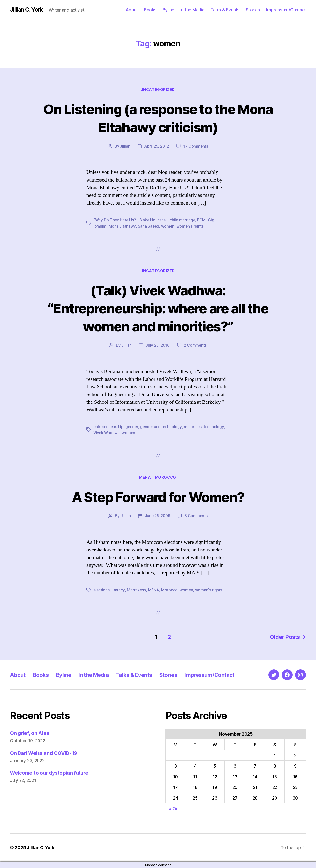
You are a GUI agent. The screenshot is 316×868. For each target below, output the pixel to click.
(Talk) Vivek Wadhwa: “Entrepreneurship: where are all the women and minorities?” (158, 308)
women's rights (191, 227)
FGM (203, 221)
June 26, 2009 (158, 517)
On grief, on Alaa (30, 733)
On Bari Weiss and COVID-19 (45, 753)
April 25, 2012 (157, 147)
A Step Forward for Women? (158, 497)
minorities (195, 427)
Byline (168, 10)
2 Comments (196, 346)
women (168, 227)
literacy (119, 591)
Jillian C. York (27, 10)
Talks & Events (225, 10)
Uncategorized (158, 90)
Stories (253, 10)
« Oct (174, 809)
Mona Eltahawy (123, 227)
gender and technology (163, 427)
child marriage (184, 221)
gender (133, 427)
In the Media (192, 10)
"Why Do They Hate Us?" (116, 221)
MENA (145, 478)
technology (216, 427)
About (132, 10)
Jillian (124, 147)
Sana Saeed (149, 227)
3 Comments (197, 517)
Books (150, 10)
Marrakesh (137, 591)
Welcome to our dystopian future (51, 773)
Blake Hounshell (155, 221)
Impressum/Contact (286, 10)
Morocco (166, 478)
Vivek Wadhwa (107, 433)
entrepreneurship (109, 427)
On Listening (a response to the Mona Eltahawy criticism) (158, 118)
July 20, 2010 (158, 346)
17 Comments (196, 147)
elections (102, 591)
